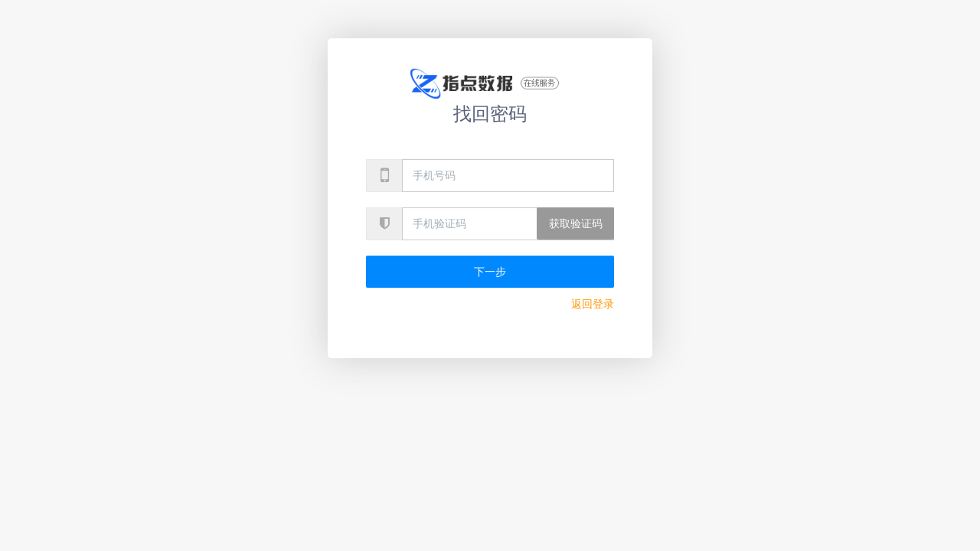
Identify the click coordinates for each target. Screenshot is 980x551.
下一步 (490, 272)
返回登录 (593, 304)
